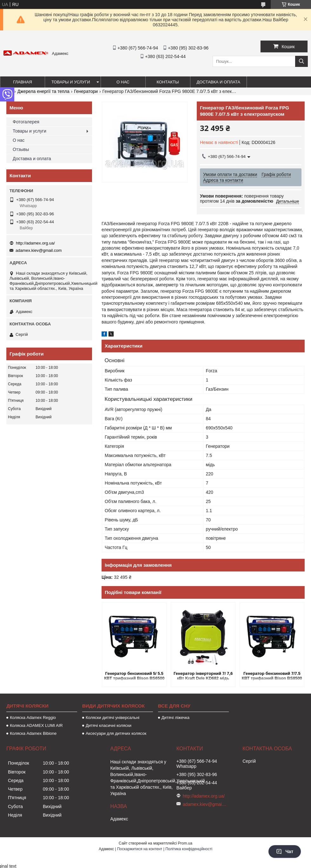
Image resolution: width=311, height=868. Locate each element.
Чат (285, 852)
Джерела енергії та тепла (43, 91)
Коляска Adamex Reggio (33, 718)
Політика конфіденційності (189, 849)
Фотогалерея (26, 122)
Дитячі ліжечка (175, 718)
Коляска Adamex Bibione (33, 733)
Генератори (86, 91)
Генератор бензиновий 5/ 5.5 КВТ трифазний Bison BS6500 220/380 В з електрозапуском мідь (134, 676)
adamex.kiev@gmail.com (39, 250)
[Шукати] (301, 61)
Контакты (168, 82)
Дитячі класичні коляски (109, 725)
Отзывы (21, 149)
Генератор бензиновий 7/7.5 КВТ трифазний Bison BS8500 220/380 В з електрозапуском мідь (272, 676)
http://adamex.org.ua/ (35, 243)
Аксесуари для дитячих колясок (116, 733)
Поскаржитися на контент (140, 849)
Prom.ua (185, 843)
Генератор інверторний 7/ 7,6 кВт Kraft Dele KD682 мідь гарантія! (203, 676)
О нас (123, 82)
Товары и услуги (71, 82)
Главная (23, 82)
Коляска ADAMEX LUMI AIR (36, 725)
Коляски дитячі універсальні (112, 718)
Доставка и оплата (218, 82)
